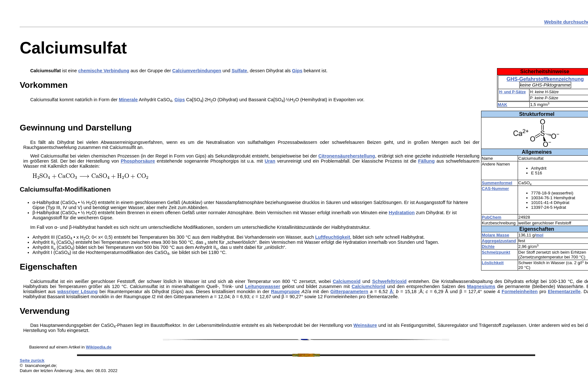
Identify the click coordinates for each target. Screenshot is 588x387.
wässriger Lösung (77, 292)
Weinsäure (365, 325)
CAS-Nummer (495, 189)
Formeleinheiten (520, 292)
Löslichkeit (493, 263)
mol (539, 235)
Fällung (426, 161)
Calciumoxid (347, 281)
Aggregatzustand (499, 241)
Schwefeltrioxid (389, 281)
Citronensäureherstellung (346, 156)
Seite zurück (32, 360)
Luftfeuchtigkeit (332, 237)
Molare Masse (496, 235)
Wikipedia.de (99, 347)
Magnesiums (481, 286)
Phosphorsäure (138, 161)
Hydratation (402, 213)
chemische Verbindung (104, 71)
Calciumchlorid (368, 286)
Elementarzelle (564, 292)
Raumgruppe (285, 292)
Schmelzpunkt (496, 252)
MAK (502, 105)
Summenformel (497, 183)
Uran (270, 161)
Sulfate (239, 71)
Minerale (128, 100)
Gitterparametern (349, 292)
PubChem (492, 217)
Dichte (488, 246)
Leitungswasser (263, 286)
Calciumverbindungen (197, 71)
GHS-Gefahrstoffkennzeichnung (545, 79)
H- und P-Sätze (512, 92)
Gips (297, 71)
